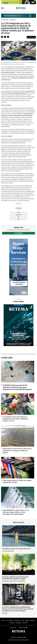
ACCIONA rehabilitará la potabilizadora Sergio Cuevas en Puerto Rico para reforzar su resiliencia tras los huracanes (18, 609)
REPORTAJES (17, 621)
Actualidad (5, 20)
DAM (18, 219)
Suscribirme (18, 233)
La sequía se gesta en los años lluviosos (16, 549)
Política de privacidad (21, 637)
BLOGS (23, 621)
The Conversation (8, 551)
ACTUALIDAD (10, 621)
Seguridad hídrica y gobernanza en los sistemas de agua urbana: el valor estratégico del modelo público (16, 512)
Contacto (25, 623)
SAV (19, 217)
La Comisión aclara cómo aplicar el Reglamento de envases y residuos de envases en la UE (15, 419)
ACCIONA (5, 613)
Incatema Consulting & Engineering (14, 581)
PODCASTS (33, 621)
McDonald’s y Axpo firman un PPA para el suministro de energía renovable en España (17, 451)
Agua (12, 20)
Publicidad (18, 623)
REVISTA (4, 621)
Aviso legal (13, 637)
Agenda (27, 621)
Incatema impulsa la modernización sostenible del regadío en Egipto (15, 578)
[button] (2, 37)
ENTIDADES (12, 623)
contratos (19, 215)
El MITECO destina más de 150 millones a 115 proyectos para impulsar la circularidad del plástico (17, 387)
